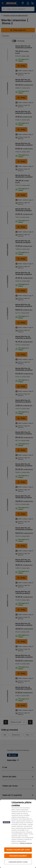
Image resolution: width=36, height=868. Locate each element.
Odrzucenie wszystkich (18, 856)
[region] (18, 834)
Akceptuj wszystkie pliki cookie (18, 850)
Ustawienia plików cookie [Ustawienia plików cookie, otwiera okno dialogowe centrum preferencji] (18, 862)
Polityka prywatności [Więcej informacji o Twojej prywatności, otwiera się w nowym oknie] (26, 843)
